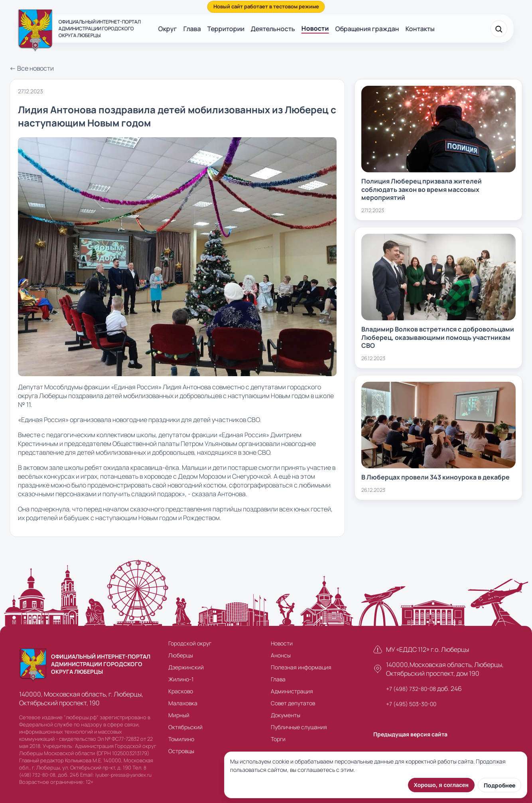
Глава (192, 29)
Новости (315, 28)
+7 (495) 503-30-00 (411, 704)
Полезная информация (301, 667)
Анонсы (281, 655)
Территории (226, 29)
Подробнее (499, 785)
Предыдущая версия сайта (410, 734)
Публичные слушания (299, 727)
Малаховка (183, 703)
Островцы (181, 751)
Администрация (292, 691)
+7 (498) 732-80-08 (411, 689)
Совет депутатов (293, 703)
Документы (286, 715)
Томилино (181, 739)
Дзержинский (186, 667)
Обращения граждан (367, 29)
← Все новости (32, 68)
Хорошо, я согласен (441, 785)
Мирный (179, 715)
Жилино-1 (181, 679)
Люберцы (181, 655)
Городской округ (190, 643)
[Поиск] (499, 29)
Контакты (420, 29)
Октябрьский (185, 727)
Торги (278, 739)
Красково (181, 691)
